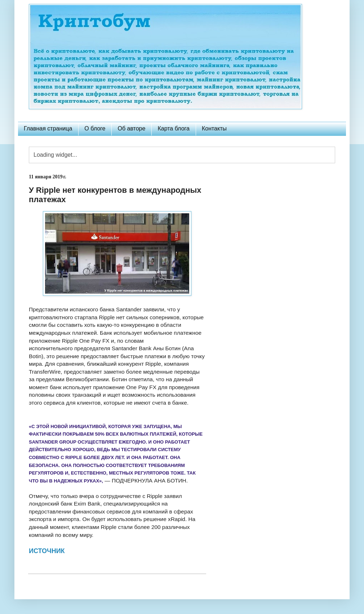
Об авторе (131, 128)
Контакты (214, 128)
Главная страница (48, 128)
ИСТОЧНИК (47, 551)
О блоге (95, 128)
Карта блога (174, 128)
